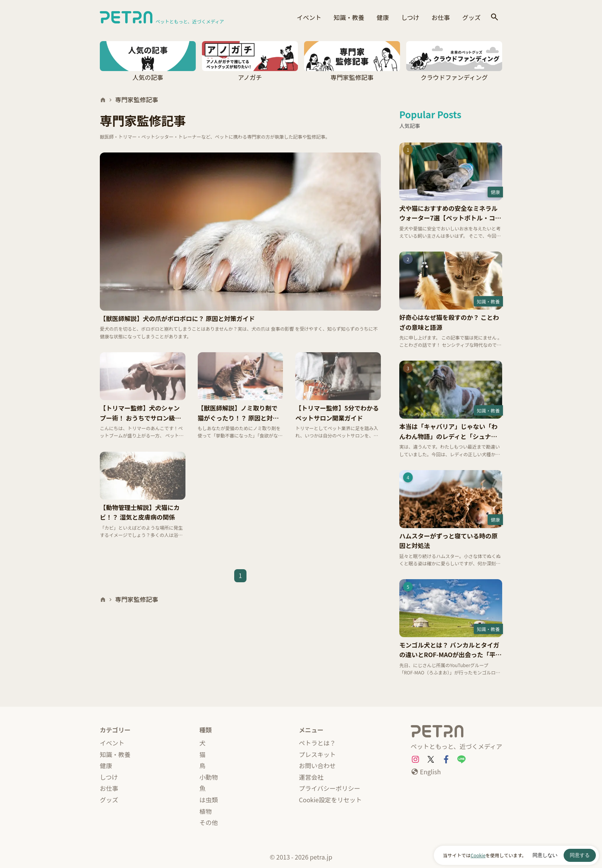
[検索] (495, 17)
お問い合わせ (318, 765)
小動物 (208, 777)
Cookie (478, 855)
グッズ (471, 17)
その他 (208, 822)
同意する (580, 855)
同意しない (545, 855)
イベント (309, 17)
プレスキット (318, 754)
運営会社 (311, 777)
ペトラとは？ (318, 743)
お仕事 (441, 17)
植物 (205, 811)
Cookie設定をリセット (331, 800)
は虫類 (208, 800)
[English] (426, 772)
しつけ (410, 17)
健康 (383, 17)
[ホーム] (103, 100)
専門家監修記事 (137, 99)
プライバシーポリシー (330, 788)
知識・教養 (349, 17)
